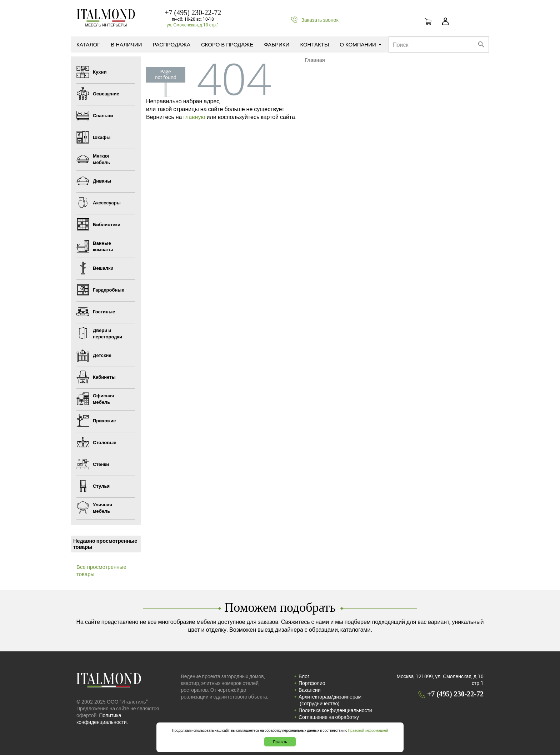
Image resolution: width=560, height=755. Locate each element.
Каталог (88, 44)
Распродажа (172, 44)
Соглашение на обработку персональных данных (329, 720)
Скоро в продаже (227, 44)
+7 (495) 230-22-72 (193, 13)
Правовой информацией (368, 730)
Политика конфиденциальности (335, 710)
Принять (280, 742)
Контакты (314, 44)
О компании (361, 44)
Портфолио (312, 683)
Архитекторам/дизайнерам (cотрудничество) (330, 700)
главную (194, 117)
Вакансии (310, 690)
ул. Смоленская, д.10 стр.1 (193, 25)
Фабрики (277, 44)
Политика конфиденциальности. (102, 719)
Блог (304, 676)
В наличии (126, 44)
